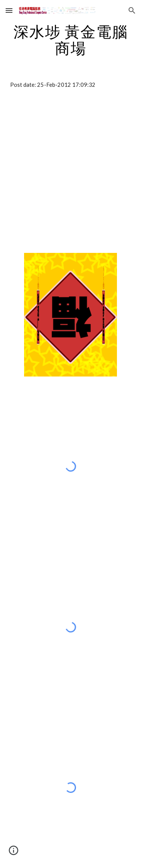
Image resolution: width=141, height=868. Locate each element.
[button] (9, 10)
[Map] (71, 173)
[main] (71, 40)
